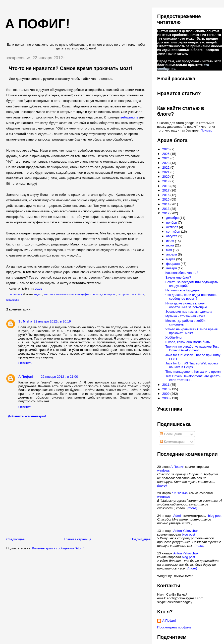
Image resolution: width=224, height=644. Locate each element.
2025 (166, 154)
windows (163, 470)
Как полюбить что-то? (182, 273)
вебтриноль (129, 117)
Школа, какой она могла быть (188, 342)
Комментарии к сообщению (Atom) (58, 548)
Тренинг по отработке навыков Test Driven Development (192, 348)
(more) (162, 486)
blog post (215, 516)
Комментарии (172, 442)
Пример (206, 130)
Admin (178, 516)
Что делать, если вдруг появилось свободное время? (191, 297)
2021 (166, 172)
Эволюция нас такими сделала (189, 312)
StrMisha (25, 321)
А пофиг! (37, 24)
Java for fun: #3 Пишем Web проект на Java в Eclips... (192, 365)
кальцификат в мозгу (89, 294)
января (172, 268)
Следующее (15, 539)
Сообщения (171, 434)
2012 (166, 213)
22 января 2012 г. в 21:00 (59, 377)
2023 (166, 163)
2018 (166, 186)
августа (172, 236)
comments (15, 294)
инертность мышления (59, 294)
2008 (166, 398)
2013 (166, 209)
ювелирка (13, 300)
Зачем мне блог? (178, 277)
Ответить (25, 363)
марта (171, 259)
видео (38, 294)
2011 (166, 385)
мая (170, 250)
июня (171, 245)
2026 (166, 149)
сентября (174, 232)
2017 (166, 190)
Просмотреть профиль (174, 627)
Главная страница (77, 539)
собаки (140, 294)
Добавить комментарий (27, 416)
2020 (166, 177)
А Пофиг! (26, 377)
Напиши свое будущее (182, 290)
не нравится (126, 294)
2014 (166, 204)
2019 (166, 181)
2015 (166, 199)
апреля (172, 254)
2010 (166, 389)
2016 (166, 195)
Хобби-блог (174, 337)
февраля (174, 264)
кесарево (110, 294)
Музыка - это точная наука (185, 316)
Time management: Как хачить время (193, 372)
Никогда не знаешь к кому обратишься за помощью (186, 305)
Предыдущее (141, 539)
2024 (166, 158)
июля (171, 241)
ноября (172, 222)
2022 (166, 168)
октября (173, 227)
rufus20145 (180, 493)
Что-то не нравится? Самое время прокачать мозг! (71, 68)
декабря (173, 218)
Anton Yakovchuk (186, 531)
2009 (166, 394)
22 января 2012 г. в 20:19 (52, 321)
